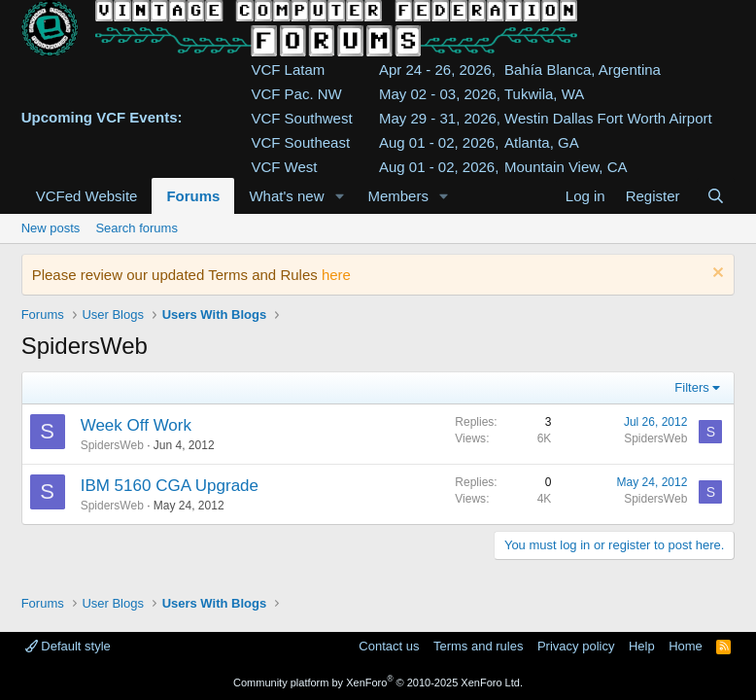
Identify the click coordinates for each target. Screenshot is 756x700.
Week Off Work (136, 425)
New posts (51, 228)
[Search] (716, 196)
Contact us (389, 646)
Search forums (137, 228)
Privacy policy (576, 646)
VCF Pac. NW (296, 94)
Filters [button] (691, 387)
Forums (193, 196)
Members (398, 196)
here (336, 275)
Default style (68, 646)
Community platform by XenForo (378, 682)
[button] (339, 196)
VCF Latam (288, 70)
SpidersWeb (112, 445)
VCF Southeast (300, 142)
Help (642, 646)
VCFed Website (87, 196)
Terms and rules (478, 646)
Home (686, 646)
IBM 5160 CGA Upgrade (170, 486)
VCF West (284, 167)
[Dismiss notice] (716, 275)
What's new (286, 196)
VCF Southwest (301, 118)
